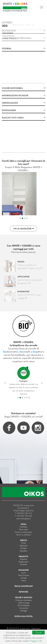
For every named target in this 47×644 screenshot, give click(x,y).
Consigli (24, 578)
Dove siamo (24, 529)
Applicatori (24, 546)
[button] (5, 383)
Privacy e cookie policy (24, 532)
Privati (24, 543)
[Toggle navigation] (41, 7)
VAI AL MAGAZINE (24, 229)
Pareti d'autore (24, 575)
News (23, 581)
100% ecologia (24, 603)
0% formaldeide (24, 605)
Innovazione (23, 608)
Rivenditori (24, 551)
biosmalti (24, 564)
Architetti (24, 548)
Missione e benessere (24, 600)
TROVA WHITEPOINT (24, 586)
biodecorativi (24, 562)
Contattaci (23, 527)
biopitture (24, 559)
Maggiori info (36, 641)
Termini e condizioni (23, 535)
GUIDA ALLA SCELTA (23, 616)
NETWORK (23, 592)
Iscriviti (24, 573)
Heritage (23, 611)
